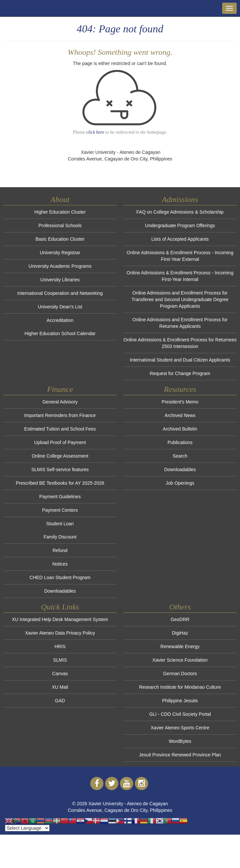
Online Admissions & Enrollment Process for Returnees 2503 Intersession (180, 343)
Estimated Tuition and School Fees (60, 429)
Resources (180, 389)
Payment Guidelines (60, 497)
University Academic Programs (60, 266)
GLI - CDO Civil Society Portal (180, 714)
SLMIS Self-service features (60, 469)
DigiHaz (180, 633)
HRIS (60, 646)
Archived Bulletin (180, 429)
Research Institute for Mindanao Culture (180, 687)
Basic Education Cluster (60, 239)
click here (95, 132)
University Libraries (60, 280)
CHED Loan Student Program (60, 577)
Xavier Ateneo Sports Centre (180, 728)
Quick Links (60, 607)
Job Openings (180, 483)
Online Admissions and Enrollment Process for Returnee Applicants (180, 323)
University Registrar (60, 253)
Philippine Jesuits (180, 701)
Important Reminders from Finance (60, 415)
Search (180, 456)
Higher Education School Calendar (60, 333)
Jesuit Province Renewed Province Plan (180, 755)
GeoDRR (180, 619)
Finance (60, 389)
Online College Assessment (60, 456)
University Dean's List (60, 307)
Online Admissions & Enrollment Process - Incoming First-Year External (180, 256)
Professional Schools (60, 226)
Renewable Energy (180, 646)
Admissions (180, 199)
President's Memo (180, 402)
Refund (60, 550)
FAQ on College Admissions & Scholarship (180, 212)
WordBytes (180, 741)
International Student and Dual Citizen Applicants (180, 360)
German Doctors (180, 674)
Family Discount (60, 537)
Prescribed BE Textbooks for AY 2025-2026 (60, 483)
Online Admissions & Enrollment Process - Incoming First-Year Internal (180, 276)
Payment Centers (60, 510)
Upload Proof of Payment (60, 442)
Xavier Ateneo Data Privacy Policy (60, 633)
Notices (60, 564)
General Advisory (60, 402)
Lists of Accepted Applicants (180, 239)
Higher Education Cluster (60, 212)
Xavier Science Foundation (180, 660)
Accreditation (60, 320)
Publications (180, 442)
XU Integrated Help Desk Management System (60, 619)
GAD (60, 701)
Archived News (180, 415)
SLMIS (60, 660)
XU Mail (60, 687)
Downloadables (60, 591)
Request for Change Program (180, 373)
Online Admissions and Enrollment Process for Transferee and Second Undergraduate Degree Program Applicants (180, 299)
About (60, 199)
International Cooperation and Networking (60, 293)
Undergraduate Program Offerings (180, 226)
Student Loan (60, 524)
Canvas (60, 674)
